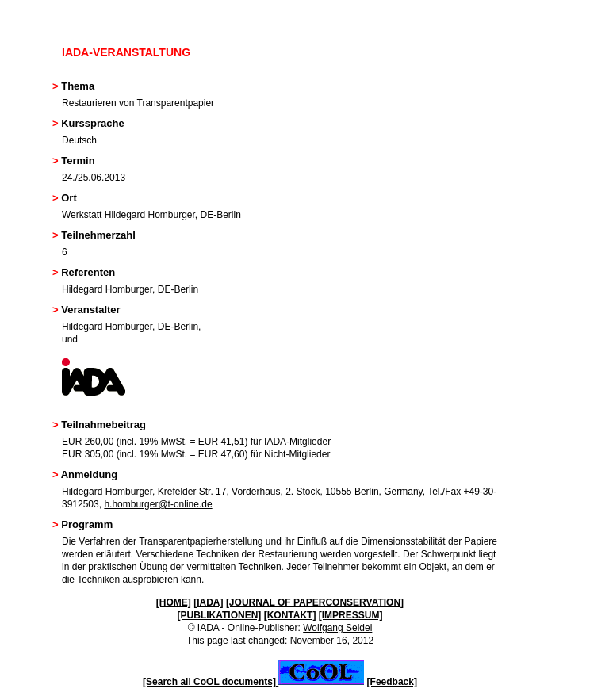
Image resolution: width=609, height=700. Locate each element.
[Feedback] (392, 682)
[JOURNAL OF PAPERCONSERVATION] (315, 602)
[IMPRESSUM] (351, 615)
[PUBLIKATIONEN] (220, 615)
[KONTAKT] (290, 615)
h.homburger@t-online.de (158, 504)
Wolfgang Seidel (337, 628)
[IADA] (208, 602)
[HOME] (174, 602)
